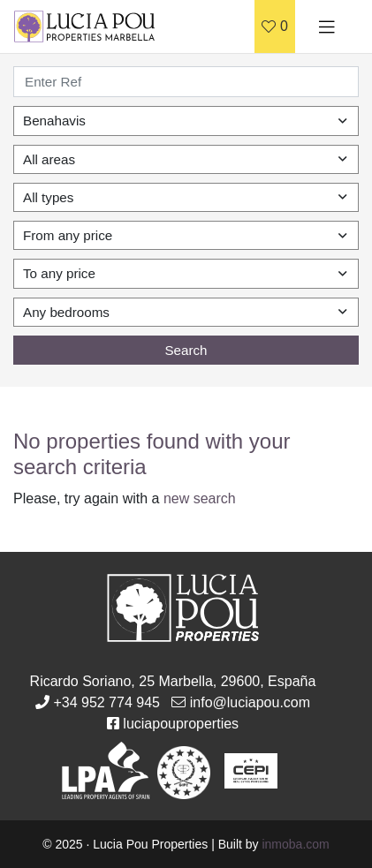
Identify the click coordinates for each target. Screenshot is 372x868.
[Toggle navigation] (327, 26)
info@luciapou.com (250, 702)
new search (200, 498)
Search (186, 350)
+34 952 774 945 (106, 702)
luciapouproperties (181, 724)
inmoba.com (295, 844)
